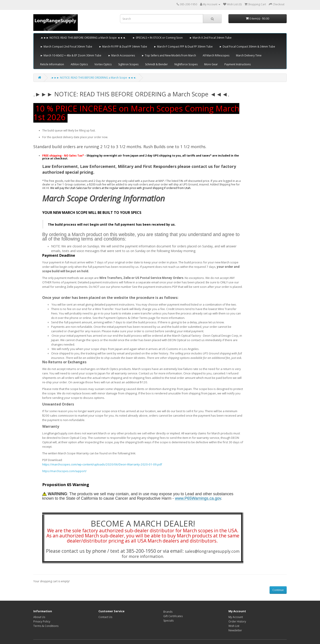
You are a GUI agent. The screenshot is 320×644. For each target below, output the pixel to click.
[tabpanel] (143, 499)
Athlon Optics (79, 64)
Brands (168, 612)
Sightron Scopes (128, 64)
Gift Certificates (173, 616)
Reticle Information (52, 64)
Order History (237, 621)
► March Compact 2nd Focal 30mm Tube (66, 47)
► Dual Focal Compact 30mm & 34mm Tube (247, 47)
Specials (168, 621)
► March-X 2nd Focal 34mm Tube (210, 38)
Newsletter (235, 630)
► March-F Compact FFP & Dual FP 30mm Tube (183, 47)
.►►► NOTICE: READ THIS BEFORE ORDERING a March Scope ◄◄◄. (83, 38)
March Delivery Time (249, 55)
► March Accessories (121, 55)
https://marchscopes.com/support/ (64, 471)
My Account (236, 617)
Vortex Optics (103, 64)
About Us (39, 617)
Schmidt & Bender (156, 64)
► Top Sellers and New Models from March (169, 55)
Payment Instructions (238, 64)
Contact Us (105, 617)
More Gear (211, 64)
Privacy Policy (42, 621)
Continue (278, 590)
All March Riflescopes (216, 55)
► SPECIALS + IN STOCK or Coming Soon (158, 38)
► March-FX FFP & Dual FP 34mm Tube (123, 47)
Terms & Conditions (46, 626)
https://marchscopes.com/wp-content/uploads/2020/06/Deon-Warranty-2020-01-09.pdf (102, 464)
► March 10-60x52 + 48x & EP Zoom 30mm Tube (71, 55)
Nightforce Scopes (186, 64)
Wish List (234, 626)
